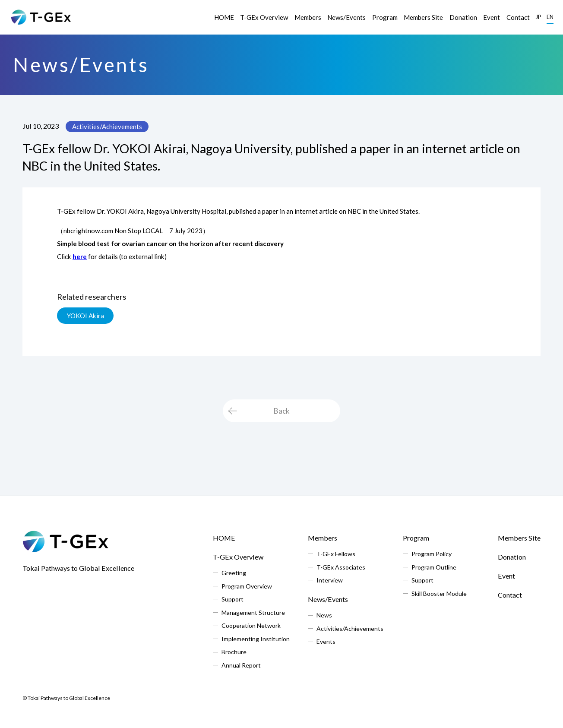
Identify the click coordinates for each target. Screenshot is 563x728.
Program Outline (434, 567)
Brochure (234, 652)
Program (385, 17)
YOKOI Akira (85, 316)
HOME (224, 17)
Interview (330, 580)
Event (492, 17)
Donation (463, 17)
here (80, 256)
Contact (518, 17)
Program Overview (247, 586)
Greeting (234, 573)
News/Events (346, 17)
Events (326, 641)
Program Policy (432, 554)
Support (232, 599)
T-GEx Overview (264, 17)
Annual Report (241, 665)
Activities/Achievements (350, 628)
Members (308, 17)
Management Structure (253, 612)
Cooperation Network (251, 625)
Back (282, 411)
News (324, 615)
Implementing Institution (256, 639)
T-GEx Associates (341, 567)
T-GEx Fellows (336, 554)
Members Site (423, 17)
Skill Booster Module (439, 593)
